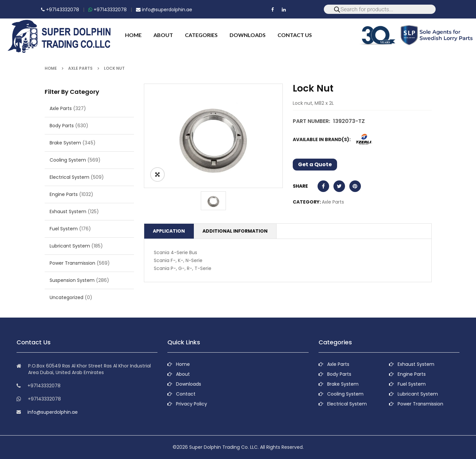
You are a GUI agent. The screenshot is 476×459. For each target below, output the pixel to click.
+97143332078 (60, 10)
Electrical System (69, 177)
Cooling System (68, 160)
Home (51, 68)
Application (169, 231)
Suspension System (72, 280)
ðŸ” (157, 174)
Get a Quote (315, 164)
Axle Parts (80, 68)
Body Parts (62, 126)
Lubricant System (70, 246)
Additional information (235, 231)
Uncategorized (66, 297)
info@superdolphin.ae (164, 10)
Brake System (65, 143)
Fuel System (64, 229)
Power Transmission (72, 263)
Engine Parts (64, 194)
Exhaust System (68, 211)
